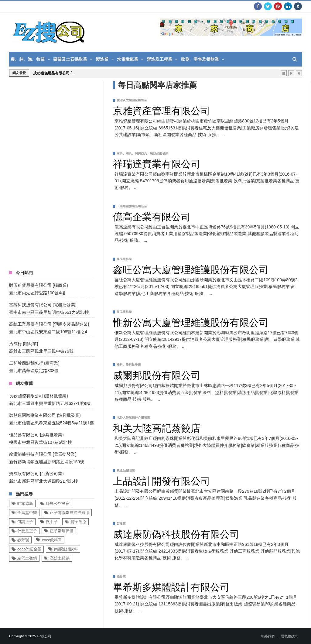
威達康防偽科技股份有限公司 (176, 533)
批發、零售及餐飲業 (200, 59)
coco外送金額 (29, 549)
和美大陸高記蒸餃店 (157, 427)
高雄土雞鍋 (60, 558)
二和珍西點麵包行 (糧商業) (34, 363)
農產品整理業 (126, 470)
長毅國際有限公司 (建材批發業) (38, 395)
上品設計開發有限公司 (162, 480)
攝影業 (121, 576)
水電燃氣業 (128, 59)
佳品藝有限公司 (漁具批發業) (36, 434)
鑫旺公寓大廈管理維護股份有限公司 (191, 269)
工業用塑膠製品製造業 (132, 206)
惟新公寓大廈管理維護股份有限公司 (191, 321)
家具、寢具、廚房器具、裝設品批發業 (142, 153)
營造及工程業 (159, 59)
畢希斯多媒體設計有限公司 (171, 586)
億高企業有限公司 (152, 216)
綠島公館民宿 (58, 504)
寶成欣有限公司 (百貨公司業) (36, 473)
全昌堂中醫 (27, 513)
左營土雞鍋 (27, 558)
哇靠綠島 (25, 504)
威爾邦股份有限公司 (157, 374)
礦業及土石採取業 (70, 59)
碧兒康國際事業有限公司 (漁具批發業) (45, 415)
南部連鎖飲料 (66, 549)
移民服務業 (124, 259)
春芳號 (23, 540)
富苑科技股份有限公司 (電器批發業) (43, 304)
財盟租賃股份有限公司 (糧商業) (38, 285)
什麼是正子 (27, 531)
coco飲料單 (52, 540)
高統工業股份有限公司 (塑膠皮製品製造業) (49, 324)
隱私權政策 (289, 636)
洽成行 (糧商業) (24, 343)
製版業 (121, 524)
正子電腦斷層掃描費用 (70, 513)
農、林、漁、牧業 (28, 59)
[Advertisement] (55, 172)
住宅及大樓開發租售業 (132, 100)
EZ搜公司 (44, 636)
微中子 (52, 522)
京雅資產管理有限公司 (162, 110)
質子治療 (78, 522)
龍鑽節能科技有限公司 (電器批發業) (43, 454)
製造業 (102, 59)
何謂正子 (25, 522)
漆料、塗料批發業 (129, 365)
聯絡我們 (268, 636)
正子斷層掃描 (62, 531)
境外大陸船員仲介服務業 (133, 418)
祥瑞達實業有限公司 (157, 163)
